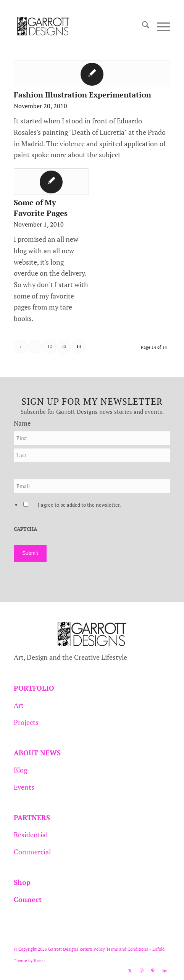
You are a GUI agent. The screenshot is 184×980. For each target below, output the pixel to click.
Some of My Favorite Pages (41, 208)
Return (86, 949)
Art (19, 705)
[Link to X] (130, 970)
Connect (28, 899)
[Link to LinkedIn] (165, 970)
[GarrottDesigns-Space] (76, 26)
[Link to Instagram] (142, 970)
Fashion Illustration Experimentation (82, 95)
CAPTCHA (25, 529)
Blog (20, 770)
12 (50, 346)
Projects (26, 722)
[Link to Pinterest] (153, 970)
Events (24, 787)
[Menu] (160, 26)
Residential (31, 835)
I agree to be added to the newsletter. (79, 505)
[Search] (142, 26)
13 (64, 346)
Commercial (32, 852)
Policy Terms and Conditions (120, 949)
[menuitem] (142, 26)
